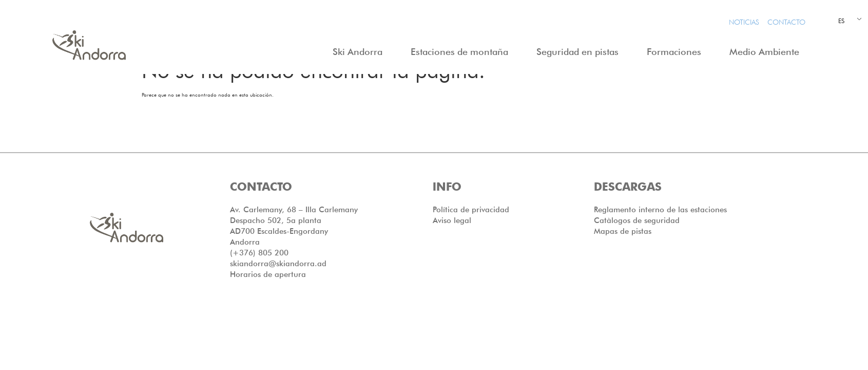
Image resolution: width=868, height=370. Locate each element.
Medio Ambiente (767, 52)
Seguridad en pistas (580, 52)
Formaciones (677, 52)
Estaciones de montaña (462, 52)
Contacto (786, 22)
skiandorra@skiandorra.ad (278, 284)
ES (841, 21)
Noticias (744, 22)
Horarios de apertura (268, 294)
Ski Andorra (360, 52)
